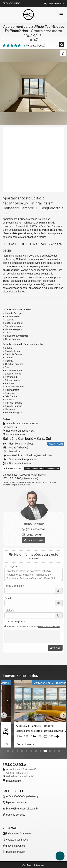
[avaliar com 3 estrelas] (12, 45)
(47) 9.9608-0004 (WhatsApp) (23, 796)
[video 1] (33, 160)
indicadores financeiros (19, 834)
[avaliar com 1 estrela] (4, 45)
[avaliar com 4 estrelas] (16, 45)
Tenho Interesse (33, 865)
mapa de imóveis (16, 852)
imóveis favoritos (16, 846)
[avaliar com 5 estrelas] (19, 45)
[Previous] (4, 715)
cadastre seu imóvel (17, 840)
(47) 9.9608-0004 (56, 4)
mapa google (13, 781)
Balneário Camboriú (18, 438)
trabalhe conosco (16, 815)
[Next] (44, 701)
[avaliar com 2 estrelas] (8, 45)
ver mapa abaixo (16, 434)
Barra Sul (44, 438)
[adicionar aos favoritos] (41, 745)
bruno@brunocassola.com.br (22, 809)
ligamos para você (16, 802)
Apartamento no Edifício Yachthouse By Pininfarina (34, 28)
